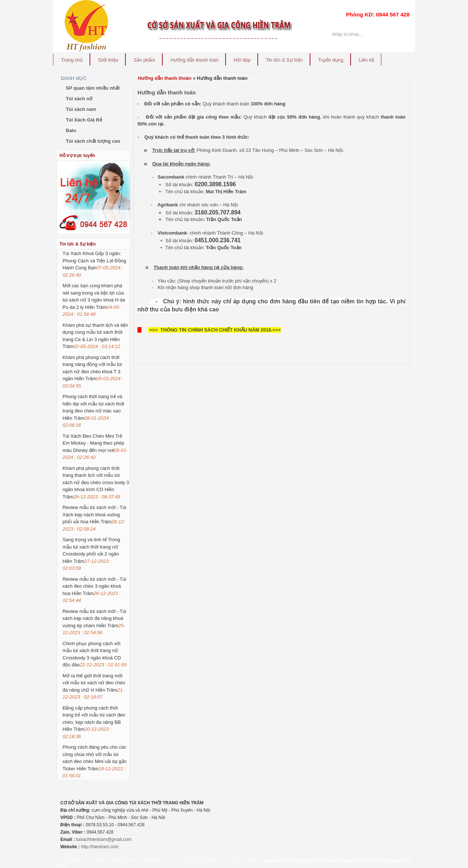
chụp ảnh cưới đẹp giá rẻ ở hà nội (301, 860)
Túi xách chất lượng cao (93, 141)
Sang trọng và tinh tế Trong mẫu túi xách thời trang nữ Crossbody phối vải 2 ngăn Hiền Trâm (91, 554)
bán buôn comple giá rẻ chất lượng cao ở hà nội (137, 860)
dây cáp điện (67, 860)
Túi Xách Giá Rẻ (84, 120)
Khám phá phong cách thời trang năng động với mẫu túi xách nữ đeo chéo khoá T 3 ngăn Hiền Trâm (93, 372)
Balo (71, 130)
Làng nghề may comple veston (227, 860)
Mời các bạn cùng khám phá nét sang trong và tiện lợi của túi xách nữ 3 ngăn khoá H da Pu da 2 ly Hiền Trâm (94, 300)
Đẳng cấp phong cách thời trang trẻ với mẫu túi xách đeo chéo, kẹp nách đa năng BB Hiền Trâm (94, 722)
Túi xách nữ (79, 99)
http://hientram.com (100, 847)
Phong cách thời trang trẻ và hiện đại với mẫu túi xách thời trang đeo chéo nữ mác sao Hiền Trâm (93, 411)
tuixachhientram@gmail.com (104, 839)
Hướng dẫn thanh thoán (165, 78)
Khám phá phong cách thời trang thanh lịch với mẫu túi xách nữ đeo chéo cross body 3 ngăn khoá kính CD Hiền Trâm (96, 482)
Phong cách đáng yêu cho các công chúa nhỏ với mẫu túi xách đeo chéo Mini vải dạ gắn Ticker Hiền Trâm (95, 761)
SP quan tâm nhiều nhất (93, 88)
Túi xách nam (81, 109)
